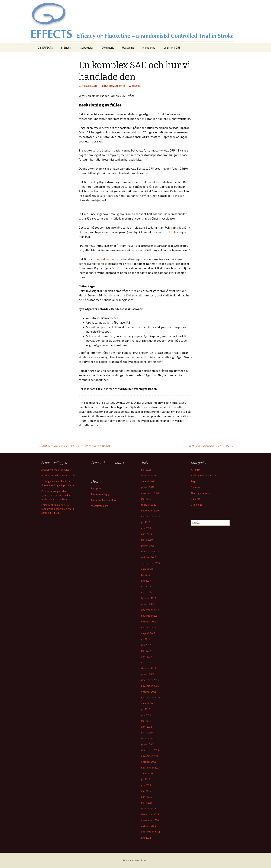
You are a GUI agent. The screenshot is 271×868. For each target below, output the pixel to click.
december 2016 (150, 680)
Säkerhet (120, 86)
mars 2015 (147, 803)
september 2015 (150, 768)
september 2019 (150, 516)
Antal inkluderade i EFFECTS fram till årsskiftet (74, 446)
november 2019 (150, 511)
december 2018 (150, 551)
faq (193, 481)
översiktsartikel (105, 259)
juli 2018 (146, 575)
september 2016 (150, 697)
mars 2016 (147, 733)
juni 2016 (146, 715)
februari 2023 (149, 475)
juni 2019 (146, 528)
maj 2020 (146, 499)
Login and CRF (172, 48)
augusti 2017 (148, 633)
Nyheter (109, 86)
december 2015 (150, 750)
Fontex (174, 232)
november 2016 (150, 686)
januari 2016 (148, 744)
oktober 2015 (149, 762)
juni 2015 (146, 785)
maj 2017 (146, 651)
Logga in (96, 488)
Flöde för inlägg (100, 494)
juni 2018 (146, 581)
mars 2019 (147, 540)
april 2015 (147, 797)
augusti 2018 (148, 569)
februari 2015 (149, 808)
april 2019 (147, 534)
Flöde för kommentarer (104, 500)
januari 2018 (148, 604)
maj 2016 (146, 721)
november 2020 (150, 493)
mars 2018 (147, 592)
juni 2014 (146, 838)
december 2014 (150, 814)
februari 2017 (149, 668)
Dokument (108, 48)
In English (67, 48)
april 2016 (147, 727)
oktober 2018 (149, 557)
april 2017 (147, 657)
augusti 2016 (148, 703)
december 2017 (150, 610)
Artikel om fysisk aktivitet (56, 470)
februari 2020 (149, 505)
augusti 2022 (148, 481)
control (136, 86)
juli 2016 (146, 709)
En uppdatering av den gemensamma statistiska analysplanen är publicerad (56, 495)
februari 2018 (149, 598)
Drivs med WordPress (135, 860)
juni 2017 (146, 645)
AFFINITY (196, 470)
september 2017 (150, 627)
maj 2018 (146, 586)
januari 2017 (148, 674)
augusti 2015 (148, 773)
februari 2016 (149, 738)
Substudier (87, 48)
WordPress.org (100, 506)
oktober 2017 (149, 622)
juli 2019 (146, 522)
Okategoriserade (201, 493)
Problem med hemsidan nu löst (59, 475)
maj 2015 (146, 791)
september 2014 (150, 832)
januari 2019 (148, 546)
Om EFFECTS (45, 48)
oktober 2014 (149, 826)
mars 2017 (147, 662)
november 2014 (150, 820)
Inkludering (149, 48)
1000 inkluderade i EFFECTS (211, 446)
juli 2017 (146, 639)
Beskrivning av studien (204, 475)
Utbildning (128, 48)
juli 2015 (146, 779)
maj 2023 (146, 470)
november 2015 (150, 756)
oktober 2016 (149, 692)
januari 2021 (148, 487)
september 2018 (150, 563)
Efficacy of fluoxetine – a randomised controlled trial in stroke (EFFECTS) (58, 509)
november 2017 (150, 616)
